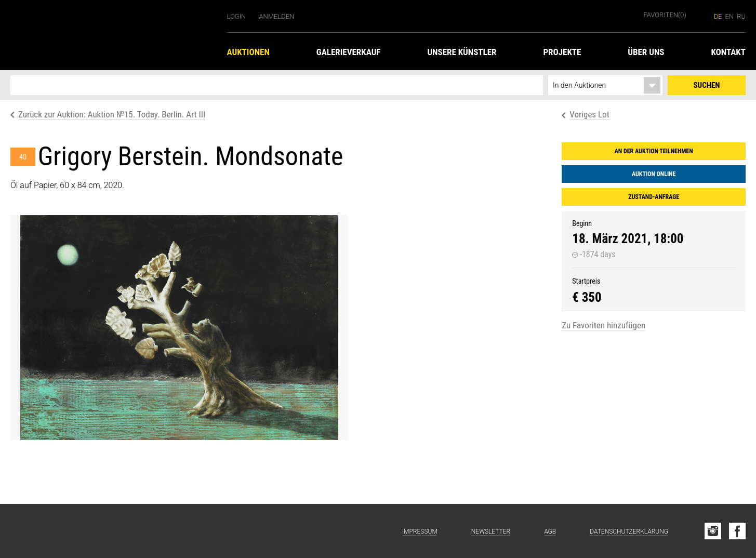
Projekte (562, 52)
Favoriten (665, 15)
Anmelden (276, 16)
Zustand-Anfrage (654, 197)
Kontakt (728, 52)
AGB (550, 532)
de (718, 16)
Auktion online (654, 174)
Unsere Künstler (462, 52)
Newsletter (491, 532)
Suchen (707, 85)
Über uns (646, 52)
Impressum (420, 532)
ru (741, 16)
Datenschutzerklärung (629, 532)
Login (237, 16)
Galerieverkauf (349, 52)
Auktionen (248, 52)
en (730, 16)
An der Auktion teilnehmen (654, 151)
